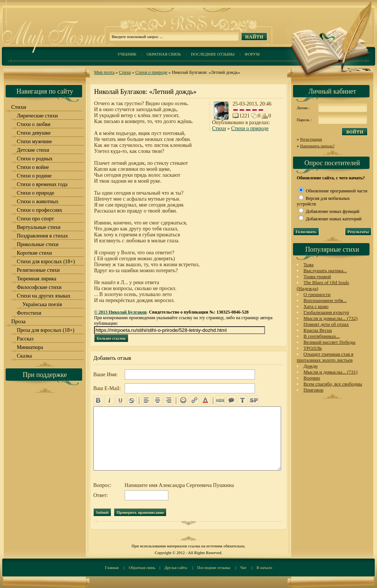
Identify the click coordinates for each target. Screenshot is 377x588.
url (194, 400)
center (158, 400)
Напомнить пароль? (317, 146)
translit (243, 400)
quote (231, 400)
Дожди (311, 366)
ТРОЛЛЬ (313, 348)
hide (220, 400)
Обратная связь (164, 54)
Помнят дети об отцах (326, 324)
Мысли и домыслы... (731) (331, 372)
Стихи (125, 72)
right (169, 400)
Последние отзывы (213, 54)
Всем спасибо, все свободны (333, 384)
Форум (252, 54)
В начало (264, 567)
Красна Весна (318, 330)
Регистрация (311, 139)
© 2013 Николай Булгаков (120, 312)
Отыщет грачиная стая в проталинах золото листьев (325, 357)
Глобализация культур (326, 312)
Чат (244, 567)
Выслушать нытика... (325, 271)
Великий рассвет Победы (329, 342)
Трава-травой (317, 276)
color (206, 400)
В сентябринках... (322, 336)
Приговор (313, 390)
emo (183, 400)
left (146, 400)
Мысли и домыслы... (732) (331, 318)
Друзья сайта (176, 567)
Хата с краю (316, 306)
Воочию (312, 378)
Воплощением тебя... (325, 300)
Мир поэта (104, 72)
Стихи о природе (151, 72)
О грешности (317, 294)
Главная (112, 567)
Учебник (127, 54)
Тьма (309, 265)
